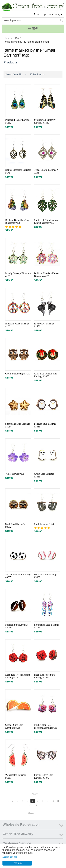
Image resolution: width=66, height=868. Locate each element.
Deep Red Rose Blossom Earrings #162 (18, 676)
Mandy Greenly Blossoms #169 (18, 275)
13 (36, 806)
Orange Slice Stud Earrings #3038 (14, 726)
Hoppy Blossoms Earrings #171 (18, 171)
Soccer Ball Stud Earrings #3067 (18, 576)
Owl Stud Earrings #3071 (18, 374)
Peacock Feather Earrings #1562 (18, 121)
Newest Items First (16, 75)
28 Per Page (37, 75)
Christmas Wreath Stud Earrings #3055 (46, 375)
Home (7, 38)
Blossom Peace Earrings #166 (17, 325)
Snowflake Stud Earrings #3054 (18, 425)
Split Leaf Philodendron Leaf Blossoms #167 (46, 222)
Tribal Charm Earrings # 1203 (46, 171)
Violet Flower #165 (15, 474)
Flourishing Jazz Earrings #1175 (47, 626)
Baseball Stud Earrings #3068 (45, 576)
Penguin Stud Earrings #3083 (45, 425)
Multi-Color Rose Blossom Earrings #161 (46, 726)
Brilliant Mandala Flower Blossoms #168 (47, 275)
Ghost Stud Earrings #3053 (44, 475)
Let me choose (10, 857)
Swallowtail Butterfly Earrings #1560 (45, 121)
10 (53, 801)
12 (30, 806)
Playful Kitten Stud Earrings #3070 (44, 776)
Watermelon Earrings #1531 (16, 776)
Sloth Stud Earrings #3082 (15, 525)
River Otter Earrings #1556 (44, 325)
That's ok (17, 863)
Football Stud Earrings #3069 (16, 626)
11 (58, 801)
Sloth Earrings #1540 (45, 524)
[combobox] (33, 20)
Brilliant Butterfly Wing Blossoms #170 (17, 222)
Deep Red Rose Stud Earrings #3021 (44, 676)
